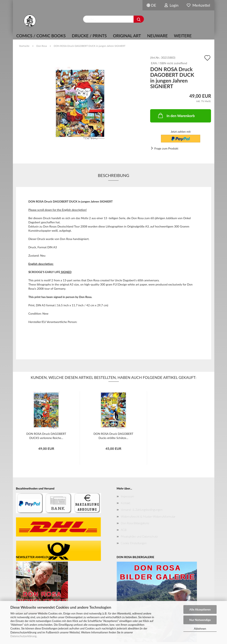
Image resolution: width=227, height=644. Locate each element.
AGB (124, 530)
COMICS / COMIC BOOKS (41, 36)
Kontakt (126, 503)
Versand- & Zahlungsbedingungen (142, 510)
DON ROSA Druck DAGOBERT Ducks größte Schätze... (113, 435)
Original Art (127, 36)
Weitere (183, 36)
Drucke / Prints (89, 36)
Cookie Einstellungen (134, 543)
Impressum (128, 496)
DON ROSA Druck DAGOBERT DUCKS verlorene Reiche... (46, 435)
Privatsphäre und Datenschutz (139, 536)
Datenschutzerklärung (23, 636)
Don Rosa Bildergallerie (135, 523)
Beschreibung (113, 175)
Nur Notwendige (200, 620)
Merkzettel (198, 5)
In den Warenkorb (176, 115)
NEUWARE (158, 36)
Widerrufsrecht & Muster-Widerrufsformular (148, 516)
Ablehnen (200, 629)
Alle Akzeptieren (200, 609)
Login (172, 5)
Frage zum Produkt (166, 148)
